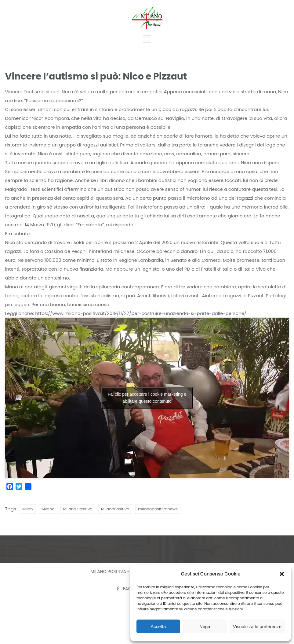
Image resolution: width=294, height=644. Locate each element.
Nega (205, 626)
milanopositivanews (158, 509)
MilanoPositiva (115, 509)
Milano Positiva (78, 509)
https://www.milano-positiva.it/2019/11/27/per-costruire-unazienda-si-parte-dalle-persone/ (141, 313)
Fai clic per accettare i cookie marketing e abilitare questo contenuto (147, 398)
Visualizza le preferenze (257, 626)
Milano (48, 509)
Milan (28, 509)
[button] (282, 574)
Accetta (158, 626)
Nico (283, 92)
